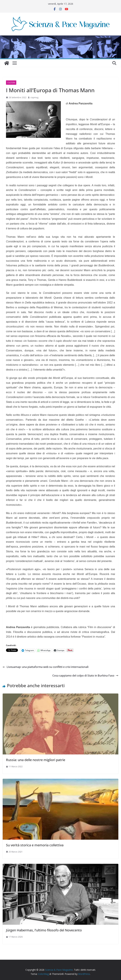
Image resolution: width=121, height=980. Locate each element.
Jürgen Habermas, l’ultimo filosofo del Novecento (44, 930)
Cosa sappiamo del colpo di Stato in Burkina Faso (85, 676)
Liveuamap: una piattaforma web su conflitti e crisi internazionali (46, 667)
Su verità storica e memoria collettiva (35, 845)
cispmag (34, 97)
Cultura (11, 83)
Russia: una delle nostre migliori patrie (36, 760)
